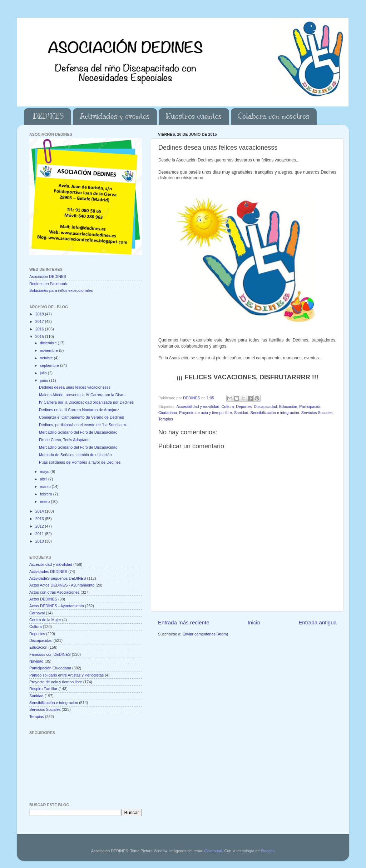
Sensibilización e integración (275, 413)
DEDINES (48, 116)
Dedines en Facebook (48, 284)
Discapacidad (265, 406)
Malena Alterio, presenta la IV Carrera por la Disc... (83, 395)
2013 (40, 519)
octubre (47, 358)
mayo (45, 472)
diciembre (49, 343)
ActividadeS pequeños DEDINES (58, 578)
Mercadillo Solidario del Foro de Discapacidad (78, 432)
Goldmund (213, 851)
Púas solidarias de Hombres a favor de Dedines (80, 462)
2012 (40, 526)
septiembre (50, 365)
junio (45, 380)
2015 (40, 336)
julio (44, 373)
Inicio (254, 622)
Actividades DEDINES (48, 572)
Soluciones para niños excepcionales (61, 290)
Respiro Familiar (43, 689)
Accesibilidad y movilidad (198, 406)
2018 (40, 314)
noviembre (50, 350)
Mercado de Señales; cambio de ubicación (75, 455)
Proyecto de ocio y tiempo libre (206, 413)
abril (44, 479)
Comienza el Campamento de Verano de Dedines (81, 417)
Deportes (244, 406)
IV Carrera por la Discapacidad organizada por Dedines (86, 402)
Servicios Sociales (317, 413)
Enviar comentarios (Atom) (205, 634)
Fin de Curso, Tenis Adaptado (64, 440)
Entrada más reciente (184, 622)
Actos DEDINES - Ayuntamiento (57, 606)
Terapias (166, 419)
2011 (40, 534)
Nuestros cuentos (194, 116)
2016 (40, 329)
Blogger (267, 851)
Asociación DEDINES (48, 276)
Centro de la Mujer (45, 620)
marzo (46, 487)
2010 (40, 541)
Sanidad (241, 413)
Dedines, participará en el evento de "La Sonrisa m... (84, 425)
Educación (288, 406)
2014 (40, 511)
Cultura (227, 406)
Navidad (36, 661)
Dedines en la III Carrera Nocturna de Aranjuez (79, 410)
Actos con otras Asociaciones (54, 592)
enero (46, 502)
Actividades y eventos (115, 116)
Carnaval (37, 613)
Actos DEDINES (43, 599)
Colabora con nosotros (274, 116)
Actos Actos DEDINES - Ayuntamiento (62, 585)
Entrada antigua (318, 622)
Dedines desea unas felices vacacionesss (75, 387)
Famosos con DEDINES (50, 654)
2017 (40, 321)
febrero (47, 494)
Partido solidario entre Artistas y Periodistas (66, 675)
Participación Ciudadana (50, 668)
